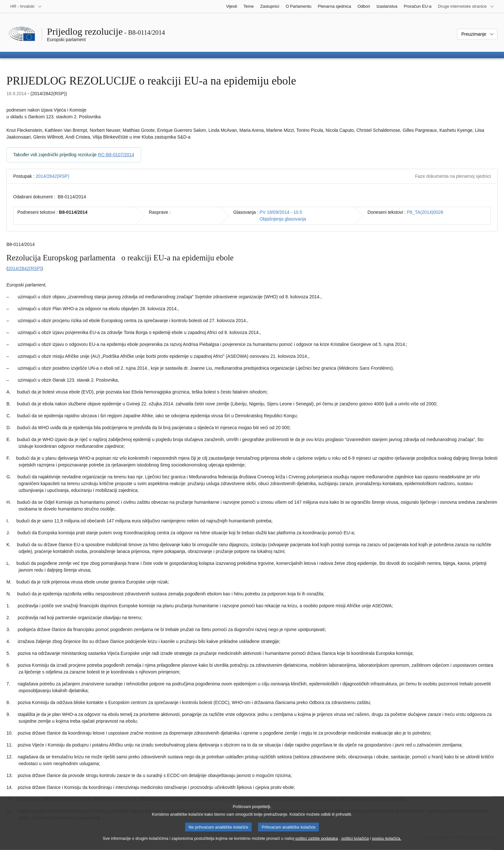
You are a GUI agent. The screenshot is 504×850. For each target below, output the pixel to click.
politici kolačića (355, 843)
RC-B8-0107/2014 (116, 155)
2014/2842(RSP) (52, 176)
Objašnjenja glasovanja (283, 219)
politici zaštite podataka (317, 843)
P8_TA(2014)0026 (425, 212)
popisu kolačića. (387, 843)
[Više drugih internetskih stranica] (466, 6)
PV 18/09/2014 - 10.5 (281, 212)
